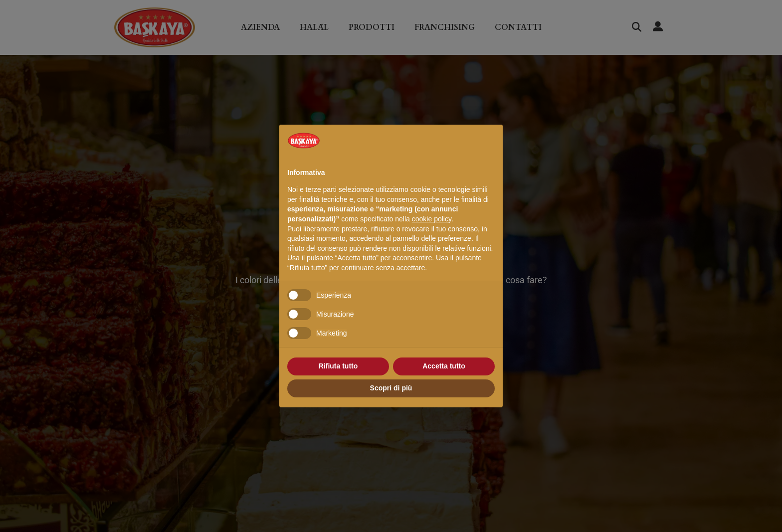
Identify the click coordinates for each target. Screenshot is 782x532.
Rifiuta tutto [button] (338, 366)
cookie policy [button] (432, 219)
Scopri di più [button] (391, 388)
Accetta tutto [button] (444, 366)
